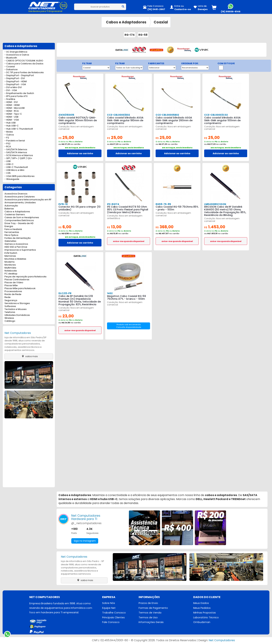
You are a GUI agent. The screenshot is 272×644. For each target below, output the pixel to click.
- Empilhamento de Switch (19, 93)
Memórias (10, 256)
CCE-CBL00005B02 (167, 115)
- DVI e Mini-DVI (13, 88)
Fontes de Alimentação (18, 238)
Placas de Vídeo (14, 283)
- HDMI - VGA (12, 120)
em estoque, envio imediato (80, 148)
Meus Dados (201, 603)
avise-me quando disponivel (129, 241)
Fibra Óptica (11, 235)
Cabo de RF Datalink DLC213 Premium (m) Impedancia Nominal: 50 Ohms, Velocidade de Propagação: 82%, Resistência (80, 300)
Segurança (11, 300)
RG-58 (143, 35)
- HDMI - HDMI (12, 105)
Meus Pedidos (202, 608)
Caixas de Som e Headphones (22, 218)
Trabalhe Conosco (114, 613)
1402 (110, 293)
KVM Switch (11, 253)
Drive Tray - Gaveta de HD (19, 223)
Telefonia (10, 312)
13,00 (114, 227)
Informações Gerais (151, 622)
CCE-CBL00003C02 (216, 115)
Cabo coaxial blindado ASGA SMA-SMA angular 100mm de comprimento (222, 120)
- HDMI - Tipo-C (13, 114)
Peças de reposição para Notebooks (25, 277)
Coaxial (161, 22)
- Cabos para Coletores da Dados (24, 64)
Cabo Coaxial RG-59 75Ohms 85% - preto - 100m (177, 208)
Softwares (10, 306)
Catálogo (10, 321)
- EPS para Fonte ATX (16, 96)
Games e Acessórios (16, 244)
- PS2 (7, 144)
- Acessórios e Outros (17, 55)
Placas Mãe (11, 286)
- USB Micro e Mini (14, 170)
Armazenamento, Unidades (20, 203)
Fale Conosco (111, 622)
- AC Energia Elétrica (16, 52)
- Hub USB (10, 123)
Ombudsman (202, 622)
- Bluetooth (11, 58)
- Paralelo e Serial (15, 141)
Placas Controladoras (17, 280)
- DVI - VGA (11, 90)
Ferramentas (12, 232)
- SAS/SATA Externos (16, 150)
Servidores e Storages (17, 303)
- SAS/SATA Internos (16, 153)
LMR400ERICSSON (215, 204)
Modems (10, 262)
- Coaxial (10, 67)
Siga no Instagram (85, 541)
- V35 (8, 173)
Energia (9, 226)
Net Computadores (18, 333)
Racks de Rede (13, 294)
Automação (11, 206)
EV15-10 (63, 204)
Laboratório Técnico (206, 618)
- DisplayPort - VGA (15, 85)
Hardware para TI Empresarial (45, 11)
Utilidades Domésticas (17, 315)
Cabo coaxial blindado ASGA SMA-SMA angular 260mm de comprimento (174, 120)
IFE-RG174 (113, 204)
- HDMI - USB (11, 117)
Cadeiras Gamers (15, 215)
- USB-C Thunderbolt (16, 167)
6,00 (65, 227)
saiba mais (29, 356)
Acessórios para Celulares (20, 197)
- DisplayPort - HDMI (16, 82)
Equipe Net (109, 608)
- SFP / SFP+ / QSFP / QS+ (18, 158)
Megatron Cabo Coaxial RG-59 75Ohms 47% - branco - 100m (126, 297)
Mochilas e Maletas (15, 259)
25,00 (66, 138)
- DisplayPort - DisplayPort (19, 76)
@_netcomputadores (86, 523)
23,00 (66, 316)
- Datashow (11, 70)
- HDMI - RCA (12, 111)
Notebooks (11, 271)
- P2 (7, 138)
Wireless (9, 318)
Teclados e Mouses (16, 309)
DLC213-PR (65, 293)
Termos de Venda (150, 613)
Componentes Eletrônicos (19, 221)
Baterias (9, 209)
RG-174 (130, 35)
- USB (8, 161)
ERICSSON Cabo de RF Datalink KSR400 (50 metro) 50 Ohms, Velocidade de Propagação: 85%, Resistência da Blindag (225, 211)
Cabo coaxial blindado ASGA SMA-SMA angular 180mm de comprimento (125, 120)
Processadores (13, 291)
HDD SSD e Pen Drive (16, 247)
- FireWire (10, 99)
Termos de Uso (148, 618)
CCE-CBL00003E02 (118, 115)
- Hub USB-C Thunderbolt (19, 129)
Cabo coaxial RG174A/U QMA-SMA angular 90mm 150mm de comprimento (80, 120)
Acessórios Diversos (16, 194)
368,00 (165, 227)
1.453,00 (215, 227)
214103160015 (66, 115)
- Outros (9, 135)
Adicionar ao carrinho (80, 153)
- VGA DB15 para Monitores (20, 176)
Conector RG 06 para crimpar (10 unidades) (79, 208)
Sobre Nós (109, 603)
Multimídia (10, 268)
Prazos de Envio (148, 603)
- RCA (8, 147)
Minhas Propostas (205, 613)
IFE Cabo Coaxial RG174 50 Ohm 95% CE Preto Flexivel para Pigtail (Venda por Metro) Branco (127, 210)
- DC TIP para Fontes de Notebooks (24, 73)
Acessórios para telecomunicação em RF (28, 200)
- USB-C (9, 164)
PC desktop (11, 274)
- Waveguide (12, 179)
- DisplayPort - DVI (15, 78)
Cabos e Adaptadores (126, 22)
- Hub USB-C (12, 126)
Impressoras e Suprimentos (20, 250)
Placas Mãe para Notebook (20, 289)
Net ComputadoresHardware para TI (86, 517)
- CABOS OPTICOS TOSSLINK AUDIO (24, 61)
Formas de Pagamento (153, 608)
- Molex (9, 132)
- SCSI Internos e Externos (19, 155)
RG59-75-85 (163, 204)
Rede (8, 297)
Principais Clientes (113, 618)
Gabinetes (10, 241)
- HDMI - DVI (11, 102)
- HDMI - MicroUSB (15, 108)
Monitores (10, 265)
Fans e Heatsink (13, 229)
